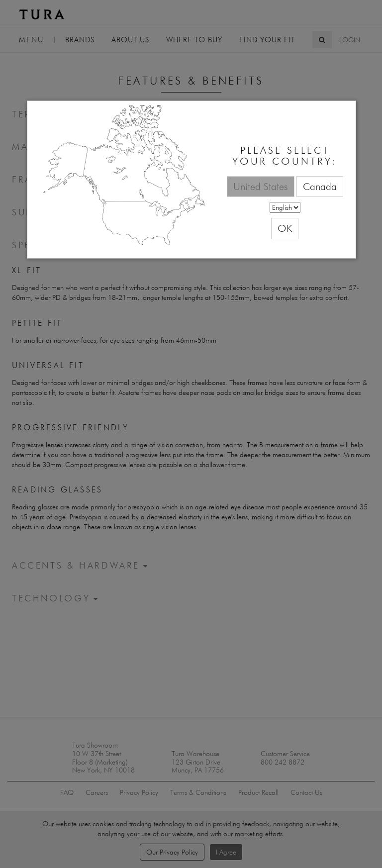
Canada (320, 186)
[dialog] (191, 180)
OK (285, 228)
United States (261, 186)
